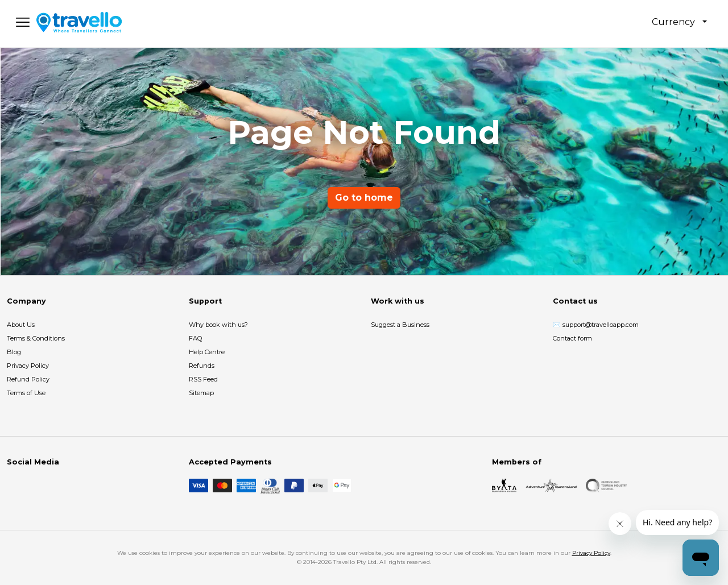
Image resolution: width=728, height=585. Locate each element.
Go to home (364, 198)
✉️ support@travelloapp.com (596, 325)
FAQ (195, 338)
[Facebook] (14, 486)
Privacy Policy (28, 366)
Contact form (572, 338)
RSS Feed (203, 379)
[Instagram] (32, 486)
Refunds (202, 366)
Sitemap (201, 393)
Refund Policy (28, 379)
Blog (14, 352)
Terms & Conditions (36, 338)
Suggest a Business (400, 325)
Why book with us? (218, 325)
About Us (21, 325)
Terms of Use (26, 393)
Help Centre (207, 352)
